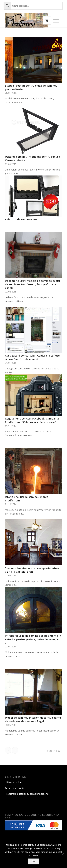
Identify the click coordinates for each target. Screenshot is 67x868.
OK (33, 861)
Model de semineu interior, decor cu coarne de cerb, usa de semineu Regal (33, 719)
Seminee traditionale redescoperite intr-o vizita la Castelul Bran (32, 570)
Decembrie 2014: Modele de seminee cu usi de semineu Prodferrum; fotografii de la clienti (32, 284)
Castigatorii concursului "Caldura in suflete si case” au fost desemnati (32, 357)
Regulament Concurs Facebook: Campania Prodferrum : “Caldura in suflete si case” (32, 420)
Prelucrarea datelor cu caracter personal (27, 794)
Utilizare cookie (13, 782)
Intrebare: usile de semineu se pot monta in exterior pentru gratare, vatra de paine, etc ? (33, 639)
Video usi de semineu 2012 (22, 219)
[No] (63, 854)
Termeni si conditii (15, 788)
